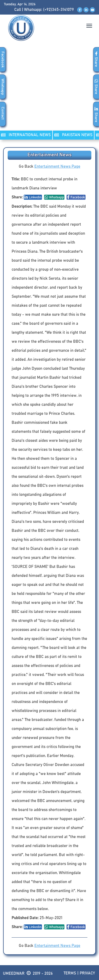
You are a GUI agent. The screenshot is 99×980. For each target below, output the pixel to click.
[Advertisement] (49, 91)
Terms (70, 973)
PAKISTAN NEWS (73, 135)
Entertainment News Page (57, 166)
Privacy (87, 973)
